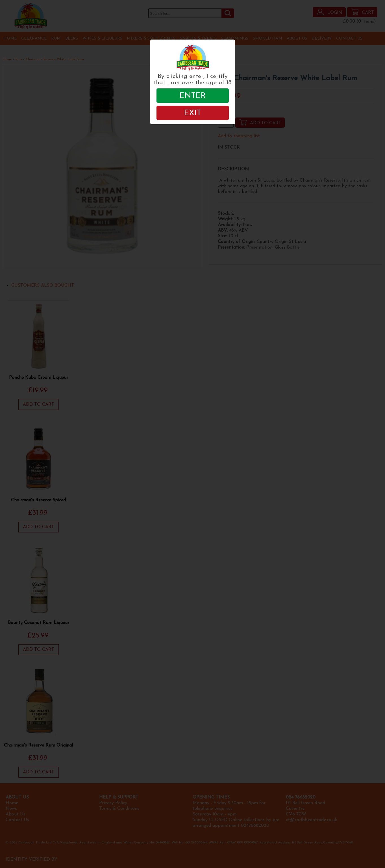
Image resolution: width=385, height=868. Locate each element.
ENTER (193, 96)
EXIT (192, 113)
